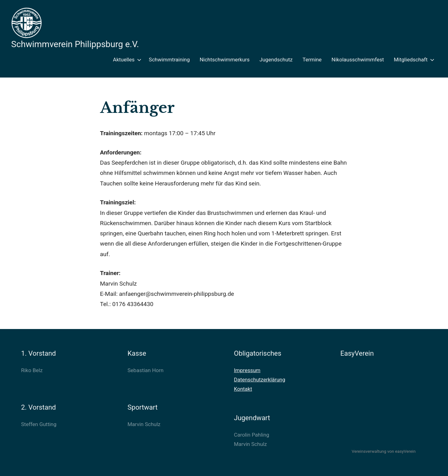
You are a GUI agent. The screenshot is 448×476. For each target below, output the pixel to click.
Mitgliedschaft (413, 60)
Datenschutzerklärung (260, 380)
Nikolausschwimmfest (358, 60)
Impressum (247, 370)
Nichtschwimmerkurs (225, 60)
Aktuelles (126, 60)
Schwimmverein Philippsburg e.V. (75, 44)
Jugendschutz (276, 60)
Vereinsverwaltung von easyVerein (384, 451)
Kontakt (243, 389)
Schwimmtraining (169, 60)
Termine (312, 60)
